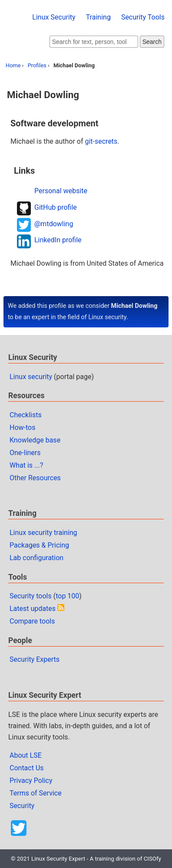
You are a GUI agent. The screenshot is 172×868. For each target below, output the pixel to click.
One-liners (25, 453)
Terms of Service (36, 793)
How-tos (22, 427)
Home (13, 65)
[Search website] (94, 42)
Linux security (31, 377)
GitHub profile (56, 207)
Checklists (26, 415)
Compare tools (32, 621)
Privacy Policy (31, 781)
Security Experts (35, 659)
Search (152, 42)
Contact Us (27, 768)
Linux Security (54, 17)
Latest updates (33, 609)
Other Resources (35, 478)
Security (22, 806)
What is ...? (26, 465)
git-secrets (101, 141)
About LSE (26, 755)
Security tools (31, 596)
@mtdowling (54, 224)
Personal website (61, 191)
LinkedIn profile (58, 240)
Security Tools (143, 17)
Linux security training (43, 533)
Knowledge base (35, 440)
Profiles (37, 65)
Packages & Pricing (39, 545)
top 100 (67, 596)
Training (98, 17)
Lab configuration (36, 558)
